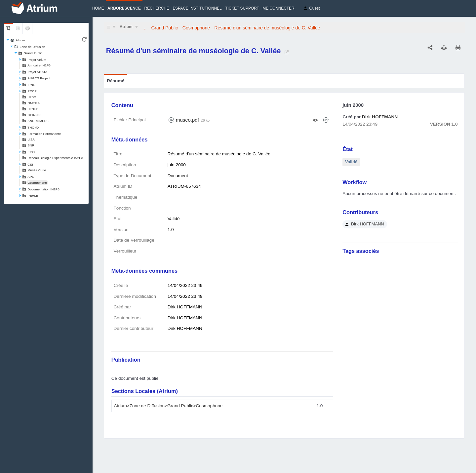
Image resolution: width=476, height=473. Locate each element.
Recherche (157, 8)
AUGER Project (39, 78)
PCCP (32, 91)
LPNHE (33, 109)
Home (98, 8)
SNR (31, 145)
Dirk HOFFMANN (380, 117)
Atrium (20, 40)
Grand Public (33, 53)
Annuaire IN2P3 (39, 65)
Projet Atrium (37, 60)
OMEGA (34, 103)
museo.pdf (187, 120)
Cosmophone (37, 183)
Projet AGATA (37, 72)
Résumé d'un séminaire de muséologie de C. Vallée (267, 28)
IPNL (31, 85)
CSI (30, 164)
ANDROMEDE (38, 121)
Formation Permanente (44, 134)
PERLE (33, 196)
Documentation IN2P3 (43, 189)
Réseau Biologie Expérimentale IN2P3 (55, 158)
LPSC (32, 97)
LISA (31, 139)
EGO (31, 152)
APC (31, 177)
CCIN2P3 (34, 115)
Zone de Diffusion (32, 47)
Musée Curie (37, 170)
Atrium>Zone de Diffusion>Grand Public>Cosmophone (168, 406)
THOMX (33, 127)
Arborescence (124, 8)
